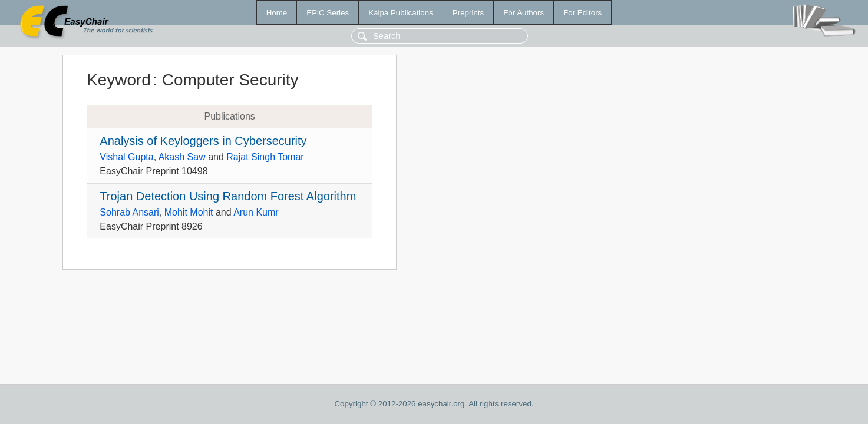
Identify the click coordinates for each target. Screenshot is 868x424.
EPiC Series (328, 13)
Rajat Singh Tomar (265, 157)
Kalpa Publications (401, 13)
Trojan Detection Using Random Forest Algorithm (228, 196)
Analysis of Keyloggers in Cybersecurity (203, 141)
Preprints (468, 13)
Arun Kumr (256, 212)
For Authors (524, 13)
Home (277, 13)
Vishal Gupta (126, 157)
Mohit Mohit (189, 212)
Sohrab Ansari (129, 212)
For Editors (582, 13)
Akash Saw (182, 157)
